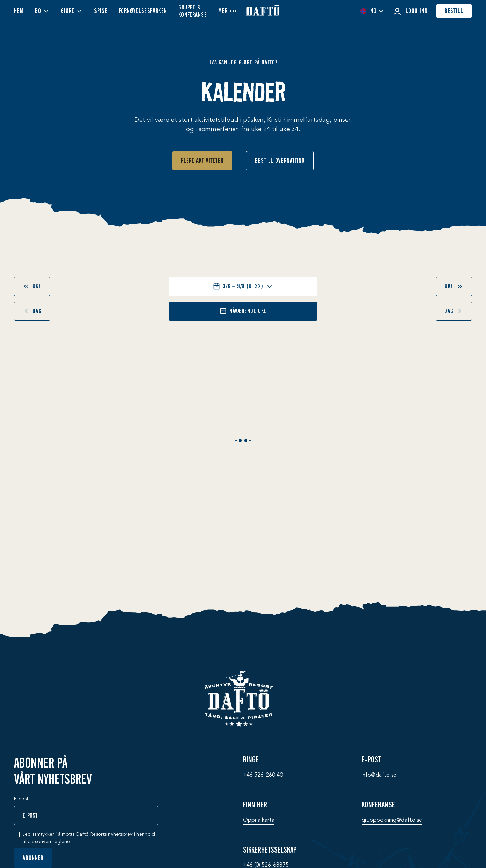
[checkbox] (17, 834)
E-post (21, 799)
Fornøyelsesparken (143, 11)
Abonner (33, 858)
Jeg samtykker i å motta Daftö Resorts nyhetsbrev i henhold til (89, 838)
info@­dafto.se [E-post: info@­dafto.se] (379, 775)
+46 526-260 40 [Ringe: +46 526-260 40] (263, 775)
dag (32, 311)
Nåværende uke (243, 311)
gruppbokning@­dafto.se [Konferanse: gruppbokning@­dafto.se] (392, 820)
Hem (19, 11)
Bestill (454, 11)
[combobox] (372, 11)
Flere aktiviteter (202, 161)
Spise (101, 11)
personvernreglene (49, 842)
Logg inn (410, 11)
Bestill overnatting (280, 161)
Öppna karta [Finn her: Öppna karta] (259, 820)
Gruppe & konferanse (193, 11)
